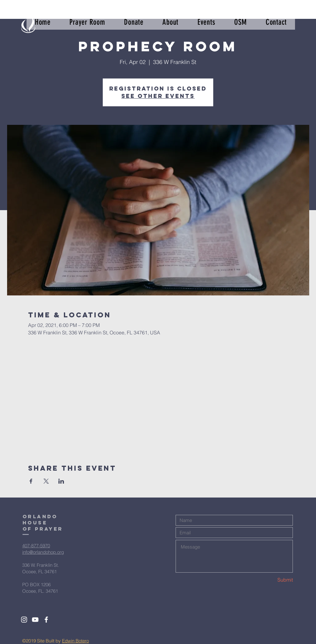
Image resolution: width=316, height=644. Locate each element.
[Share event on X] (46, 481)
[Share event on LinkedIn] (61, 481)
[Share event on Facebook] (31, 481)
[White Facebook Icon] (46, 620)
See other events (158, 96)
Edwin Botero (75, 641)
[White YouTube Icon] (35, 620)
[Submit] (271, 580)
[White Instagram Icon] (24, 620)
